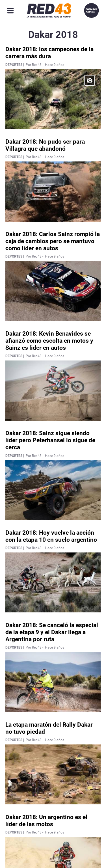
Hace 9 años (55, 65)
